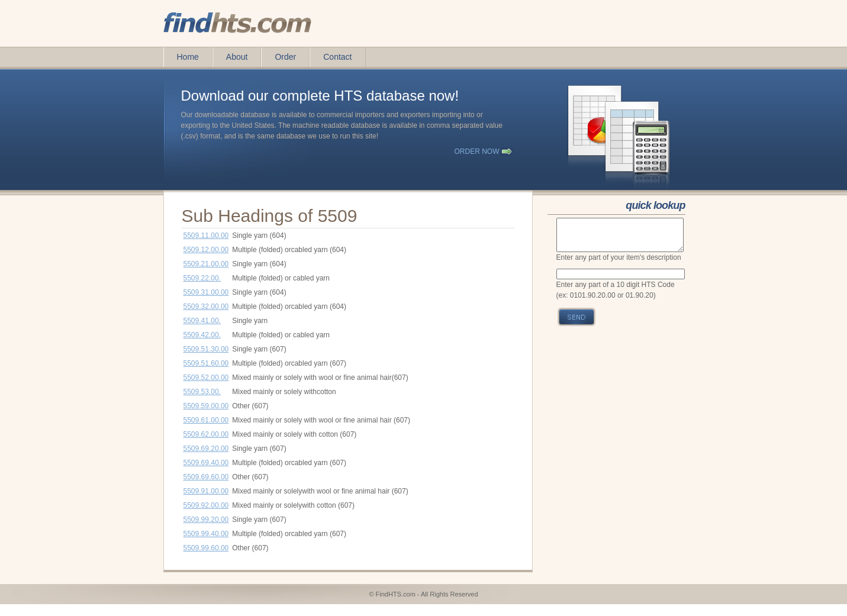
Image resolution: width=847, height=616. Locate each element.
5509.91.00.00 (206, 491)
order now (477, 151)
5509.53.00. (202, 392)
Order (285, 57)
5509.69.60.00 (206, 477)
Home (188, 57)
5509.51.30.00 (206, 349)
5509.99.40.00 (206, 534)
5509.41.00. (202, 321)
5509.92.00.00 (206, 505)
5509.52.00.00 (206, 378)
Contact (337, 57)
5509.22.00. (202, 278)
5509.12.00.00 (206, 250)
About (237, 57)
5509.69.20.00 (206, 449)
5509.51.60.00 (206, 363)
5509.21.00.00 (206, 264)
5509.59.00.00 (206, 406)
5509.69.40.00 (206, 463)
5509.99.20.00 (206, 520)
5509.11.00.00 (206, 236)
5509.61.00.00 (206, 420)
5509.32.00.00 (206, 307)
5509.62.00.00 (206, 434)
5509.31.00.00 (206, 292)
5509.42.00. (202, 335)
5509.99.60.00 (206, 548)
